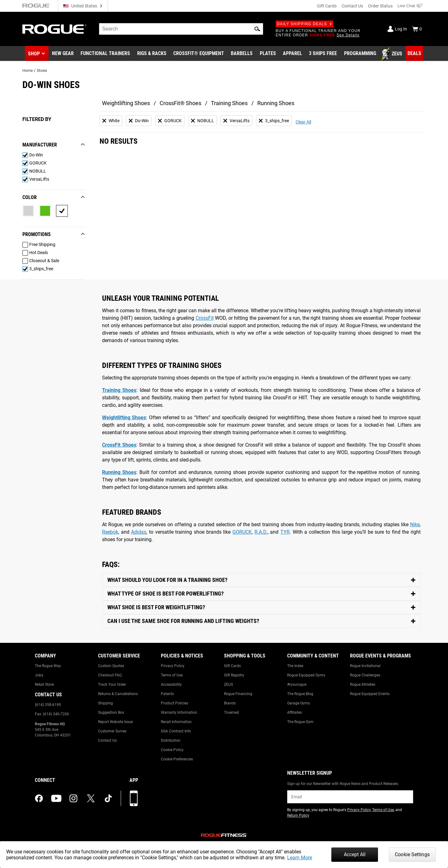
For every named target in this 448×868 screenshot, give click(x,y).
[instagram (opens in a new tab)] (73, 798)
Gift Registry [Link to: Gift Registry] (234, 675)
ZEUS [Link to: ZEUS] (229, 685)
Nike (415, 525)
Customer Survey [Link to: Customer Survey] (112, 731)
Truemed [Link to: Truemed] (231, 713)
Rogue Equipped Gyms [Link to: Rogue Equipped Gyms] (306, 675)
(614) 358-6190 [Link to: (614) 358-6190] (48, 705)
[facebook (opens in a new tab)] (39, 798)
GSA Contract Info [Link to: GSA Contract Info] (176, 731)
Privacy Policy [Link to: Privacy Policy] (173, 666)
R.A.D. (261, 532)
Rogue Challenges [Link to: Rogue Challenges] (365, 675)
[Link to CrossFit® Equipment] (199, 54)
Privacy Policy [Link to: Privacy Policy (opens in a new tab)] (359, 810)
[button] (257, 29)
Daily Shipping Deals (304, 24)
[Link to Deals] (414, 53)
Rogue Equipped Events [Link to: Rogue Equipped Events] (370, 694)
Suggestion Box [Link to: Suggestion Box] (111, 713)
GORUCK (242, 532)
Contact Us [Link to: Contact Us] (107, 740)
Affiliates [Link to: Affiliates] (294, 713)
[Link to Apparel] (292, 54)
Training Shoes (229, 103)
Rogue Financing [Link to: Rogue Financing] (238, 694)
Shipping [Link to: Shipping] (105, 703)
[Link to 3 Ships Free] (323, 54)
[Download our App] (134, 798)
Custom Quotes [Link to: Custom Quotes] (111, 666)
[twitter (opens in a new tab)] (91, 798)
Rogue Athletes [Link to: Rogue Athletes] (363, 685)
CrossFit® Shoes (180, 103)
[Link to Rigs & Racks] (152, 54)
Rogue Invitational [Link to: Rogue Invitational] (365, 666)
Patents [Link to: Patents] (167, 694)
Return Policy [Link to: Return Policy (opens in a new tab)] (298, 815)
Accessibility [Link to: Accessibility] (171, 685)
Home (28, 71)
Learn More (300, 858)
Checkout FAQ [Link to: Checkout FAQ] (110, 675)
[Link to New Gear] (63, 54)
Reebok (110, 532)
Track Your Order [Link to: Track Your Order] (112, 685)
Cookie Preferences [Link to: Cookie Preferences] (177, 759)
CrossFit (205, 318)
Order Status (380, 6)
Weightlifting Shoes (126, 103)
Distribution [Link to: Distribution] (171, 740)
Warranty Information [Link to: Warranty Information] (179, 713)
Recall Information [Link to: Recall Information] (176, 722)
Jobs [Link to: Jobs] (39, 675)
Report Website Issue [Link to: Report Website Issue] (115, 722)
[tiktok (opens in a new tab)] (108, 798)
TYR (285, 532)
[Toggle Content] (261, 580)
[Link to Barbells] (242, 54)
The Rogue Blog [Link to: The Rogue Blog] (300, 694)
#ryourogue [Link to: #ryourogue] (297, 685)
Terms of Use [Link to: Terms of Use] (172, 675)
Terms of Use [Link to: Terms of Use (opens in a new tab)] (383, 810)
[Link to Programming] (360, 54)
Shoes (42, 71)
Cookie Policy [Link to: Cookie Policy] (172, 750)
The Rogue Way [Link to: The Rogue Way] (48, 666)
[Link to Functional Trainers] (105, 54)
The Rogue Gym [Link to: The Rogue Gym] (300, 722)
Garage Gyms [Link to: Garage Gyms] (299, 703)
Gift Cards (327, 6)
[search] (181, 29)
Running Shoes (276, 103)
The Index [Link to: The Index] (295, 666)
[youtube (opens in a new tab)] (56, 798)
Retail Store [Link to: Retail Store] (44, 685)
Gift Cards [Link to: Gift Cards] (232, 666)
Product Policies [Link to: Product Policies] (175, 703)
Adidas (139, 532)
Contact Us (352, 6)
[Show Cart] (417, 29)
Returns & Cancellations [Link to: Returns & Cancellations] (118, 694)
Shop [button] (34, 54)
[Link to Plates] (268, 54)
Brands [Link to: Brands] (230, 703)
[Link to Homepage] (54, 29)
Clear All (303, 122)
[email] (350, 797)
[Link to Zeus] (393, 54)
